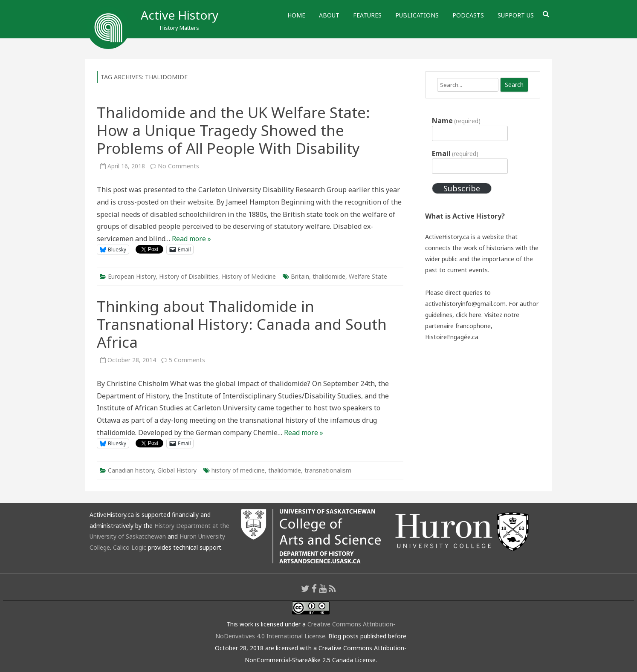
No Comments (178, 166)
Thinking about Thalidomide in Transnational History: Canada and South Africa (242, 324)
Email (455, 153)
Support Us (516, 15)
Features (367, 15)
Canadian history (131, 470)
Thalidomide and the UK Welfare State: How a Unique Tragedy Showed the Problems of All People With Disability (233, 130)
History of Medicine (249, 276)
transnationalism (328, 470)
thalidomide (329, 276)
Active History (180, 15)
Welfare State (368, 276)
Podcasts (468, 15)
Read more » (191, 239)
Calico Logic (130, 547)
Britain (300, 276)
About (329, 15)
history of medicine (238, 470)
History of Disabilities (189, 276)
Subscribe (462, 188)
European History (132, 276)
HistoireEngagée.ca (452, 337)
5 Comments (187, 360)
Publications (417, 15)
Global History (177, 470)
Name (456, 121)
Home (296, 15)
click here (469, 315)
